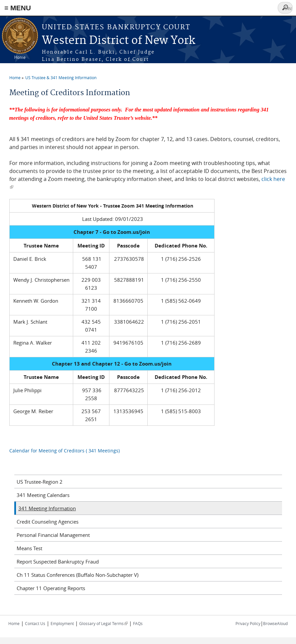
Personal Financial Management (53, 535)
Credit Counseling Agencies (48, 522)
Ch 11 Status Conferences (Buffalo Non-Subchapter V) (77, 575)
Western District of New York (119, 41)
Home (15, 78)
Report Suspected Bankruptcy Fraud (58, 562)
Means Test (29, 548)
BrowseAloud (275, 623)
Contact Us (35, 623)
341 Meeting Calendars (43, 495)
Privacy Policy (248, 623)
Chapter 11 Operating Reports (51, 588)
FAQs (138, 623)
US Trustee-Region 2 (40, 482)
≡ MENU (18, 8)
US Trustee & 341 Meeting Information (61, 78)
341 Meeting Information (47, 508)
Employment (62, 623)
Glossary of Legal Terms (103, 623)
